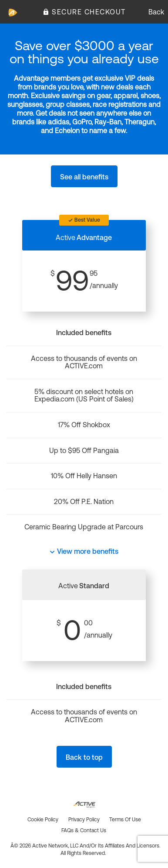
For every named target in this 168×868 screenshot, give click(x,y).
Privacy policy (84, 820)
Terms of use (125, 820)
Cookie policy (43, 820)
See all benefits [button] (84, 177)
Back (156, 12)
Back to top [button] (84, 757)
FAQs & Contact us (84, 830)
